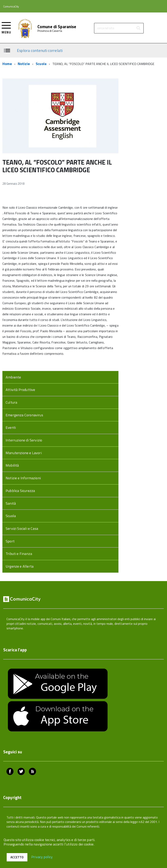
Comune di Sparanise (57, 27)
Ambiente (13, 377)
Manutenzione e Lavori (24, 453)
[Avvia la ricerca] (138, 28)
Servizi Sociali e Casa (22, 528)
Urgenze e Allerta (20, 566)
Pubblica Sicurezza (20, 491)
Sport (10, 541)
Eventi (11, 427)
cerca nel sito (106, 28)
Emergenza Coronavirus (24, 415)
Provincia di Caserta (50, 31)
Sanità (11, 503)
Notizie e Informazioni (23, 478)
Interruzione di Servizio (24, 440)
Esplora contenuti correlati (40, 50)
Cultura (11, 402)
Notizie (24, 64)
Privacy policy (42, 857)
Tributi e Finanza (19, 554)
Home (7, 64)
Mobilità (12, 465)
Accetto (17, 857)
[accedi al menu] (6, 27)
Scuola (41, 64)
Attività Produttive (20, 390)
